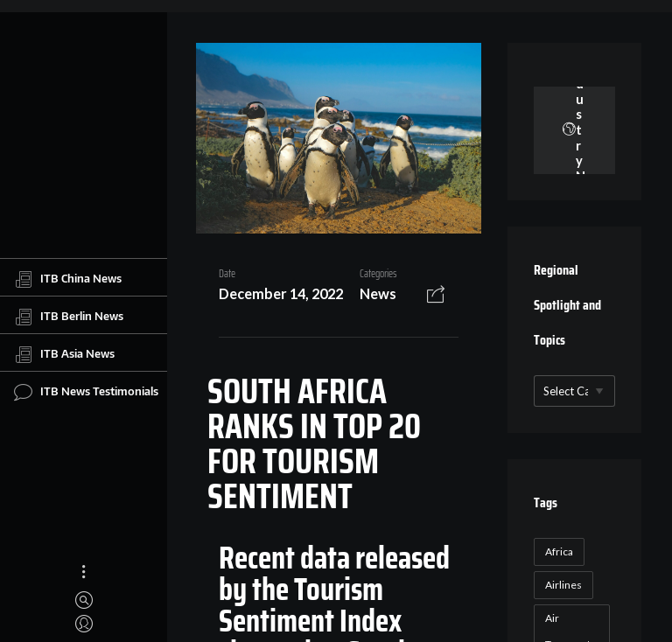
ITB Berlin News (69, 317)
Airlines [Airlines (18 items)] (563, 585)
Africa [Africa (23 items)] (559, 551)
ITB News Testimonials (86, 392)
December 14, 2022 (281, 293)
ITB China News (68, 279)
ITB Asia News (64, 354)
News (378, 293)
